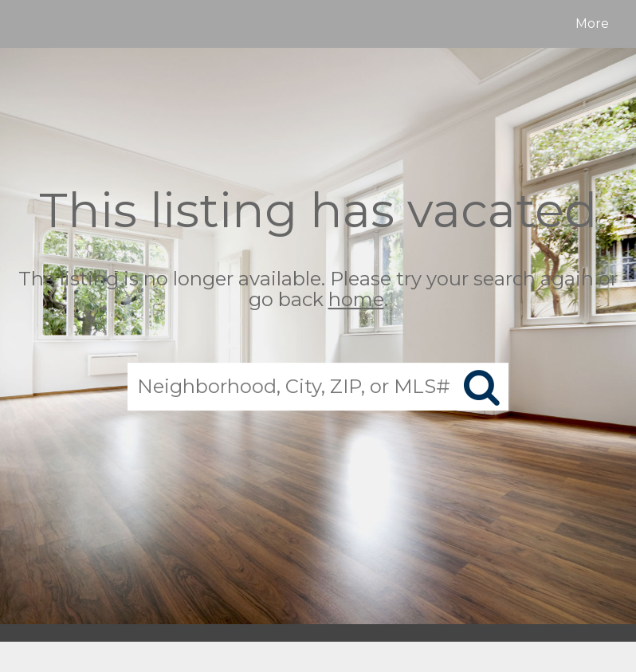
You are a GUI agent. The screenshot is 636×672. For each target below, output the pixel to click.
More (592, 24)
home (356, 300)
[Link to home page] (27, 24)
